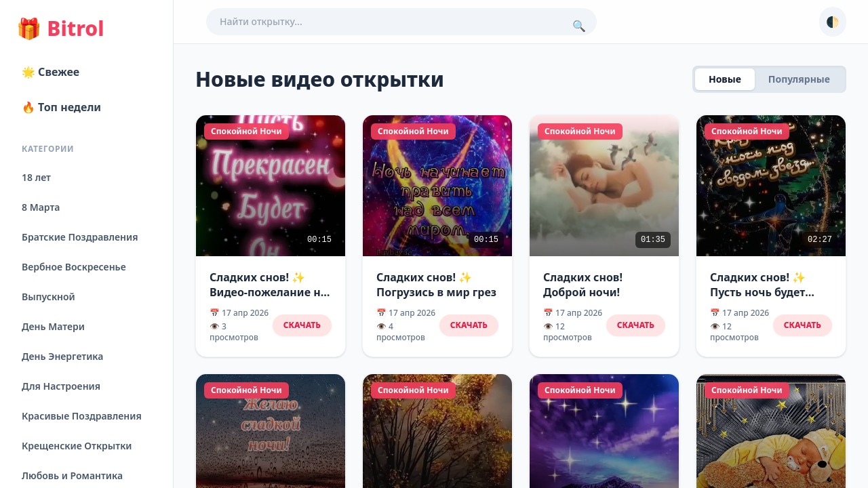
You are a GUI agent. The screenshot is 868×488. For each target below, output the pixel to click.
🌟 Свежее (51, 72)
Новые (725, 79)
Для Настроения (61, 386)
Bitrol (60, 28)
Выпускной (48, 297)
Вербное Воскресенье (74, 267)
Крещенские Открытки (77, 446)
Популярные (799, 79)
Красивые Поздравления (82, 416)
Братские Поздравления (80, 237)
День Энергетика (62, 356)
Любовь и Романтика (72, 475)
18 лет (36, 177)
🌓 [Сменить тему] (833, 22)
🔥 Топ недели (61, 107)
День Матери (53, 326)
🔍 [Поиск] (579, 26)
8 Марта (41, 207)
